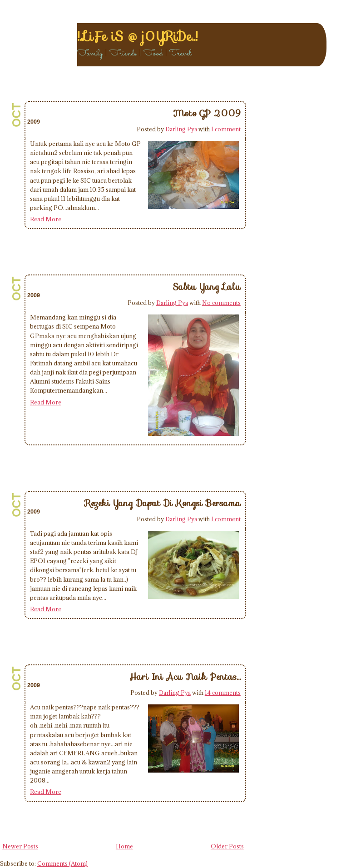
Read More (46, 219)
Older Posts (227, 846)
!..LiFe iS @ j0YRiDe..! (137, 36)
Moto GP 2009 (207, 113)
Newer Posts (20, 846)
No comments (221, 303)
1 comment (226, 129)
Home (124, 846)
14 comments (223, 693)
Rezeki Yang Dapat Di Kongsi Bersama (163, 503)
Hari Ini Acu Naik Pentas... (185, 677)
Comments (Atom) (62, 863)
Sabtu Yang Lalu (207, 287)
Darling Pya (181, 129)
